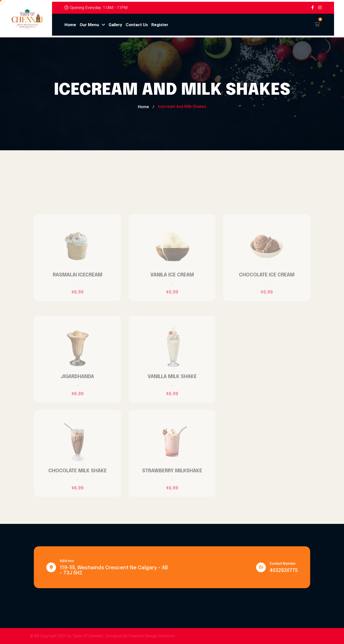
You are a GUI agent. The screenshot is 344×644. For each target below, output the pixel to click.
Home (70, 25)
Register (160, 25)
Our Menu (92, 25)
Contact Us (137, 25)
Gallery (115, 25)
